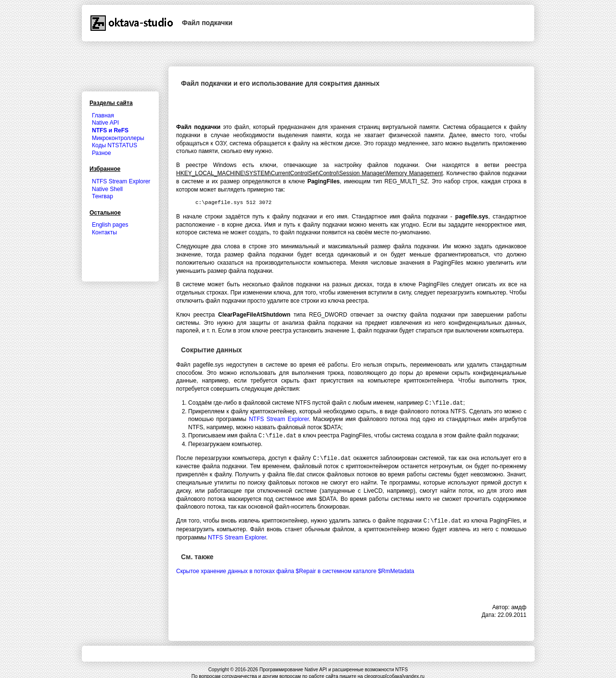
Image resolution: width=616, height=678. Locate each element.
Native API (105, 123)
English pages (110, 225)
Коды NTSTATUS (115, 145)
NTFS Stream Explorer (279, 419)
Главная (103, 115)
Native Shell (107, 189)
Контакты (104, 232)
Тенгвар (103, 196)
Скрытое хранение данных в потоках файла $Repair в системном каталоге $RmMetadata (295, 569)
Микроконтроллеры (118, 138)
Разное (102, 153)
